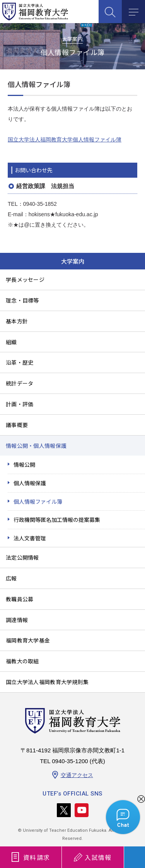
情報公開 (24, 464)
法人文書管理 (30, 538)
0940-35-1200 (70, 761)
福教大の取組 (22, 661)
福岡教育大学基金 (28, 640)
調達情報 (17, 620)
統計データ (20, 383)
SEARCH (110, 12)
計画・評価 (20, 404)
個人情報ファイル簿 (38, 501)
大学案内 (73, 261)
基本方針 (17, 321)
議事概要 (17, 425)
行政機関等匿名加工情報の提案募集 (57, 520)
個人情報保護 (30, 483)
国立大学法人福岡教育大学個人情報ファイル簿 (65, 140)
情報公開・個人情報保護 (36, 446)
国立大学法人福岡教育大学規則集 (47, 682)
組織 (11, 342)
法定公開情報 (22, 557)
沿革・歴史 (20, 362)
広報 (11, 578)
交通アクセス (77, 775)
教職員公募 (20, 599)
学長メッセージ (25, 279)
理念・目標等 (22, 300)
